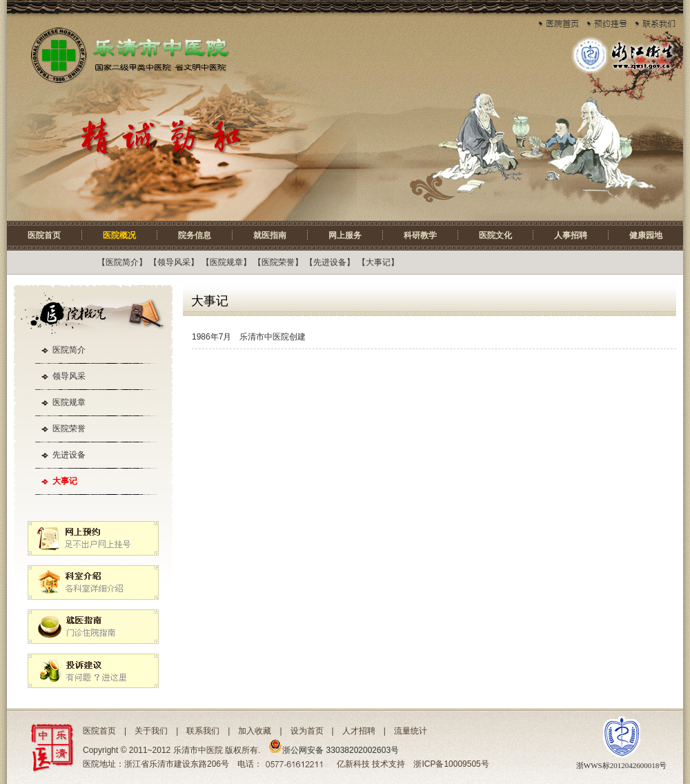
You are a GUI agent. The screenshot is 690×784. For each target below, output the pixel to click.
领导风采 (174, 262)
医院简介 (122, 262)
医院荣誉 (278, 262)
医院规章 (226, 262)
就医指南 (270, 235)
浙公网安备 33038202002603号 (334, 750)
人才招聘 (359, 731)
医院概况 (119, 235)
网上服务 (345, 235)
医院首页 (44, 235)
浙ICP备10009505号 (451, 764)
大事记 (378, 262)
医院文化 (495, 235)
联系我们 (203, 731)
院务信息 (195, 235)
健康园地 (646, 235)
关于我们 (151, 731)
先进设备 (330, 262)
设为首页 (307, 731)
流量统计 (411, 731)
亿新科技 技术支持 (371, 764)
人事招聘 (571, 235)
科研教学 (420, 235)
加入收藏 (255, 731)
